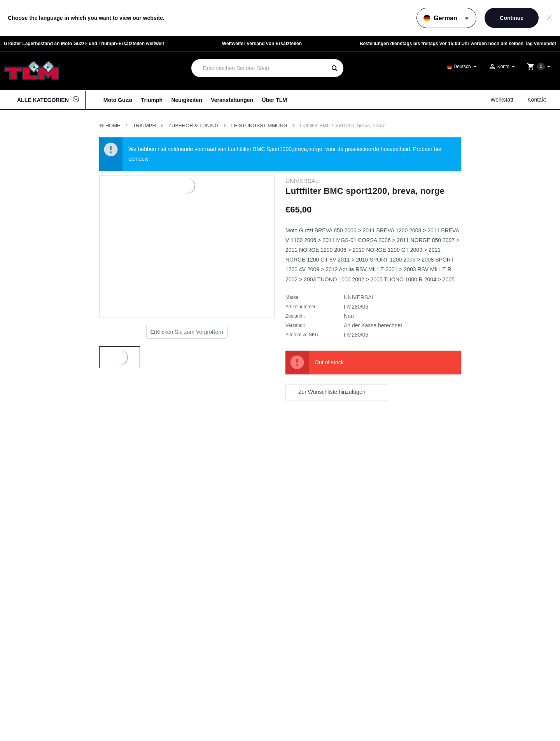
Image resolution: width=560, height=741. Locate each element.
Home (113, 126)
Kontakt (536, 100)
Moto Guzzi (118, 100)
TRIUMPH (144, 126)
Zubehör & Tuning (193, 126)
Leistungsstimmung (259, 126)
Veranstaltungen (232, 100)
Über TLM (274, 100)
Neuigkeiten (186, 100)
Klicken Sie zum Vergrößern (187, 332)
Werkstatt (502, 100)
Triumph (152, 100)
